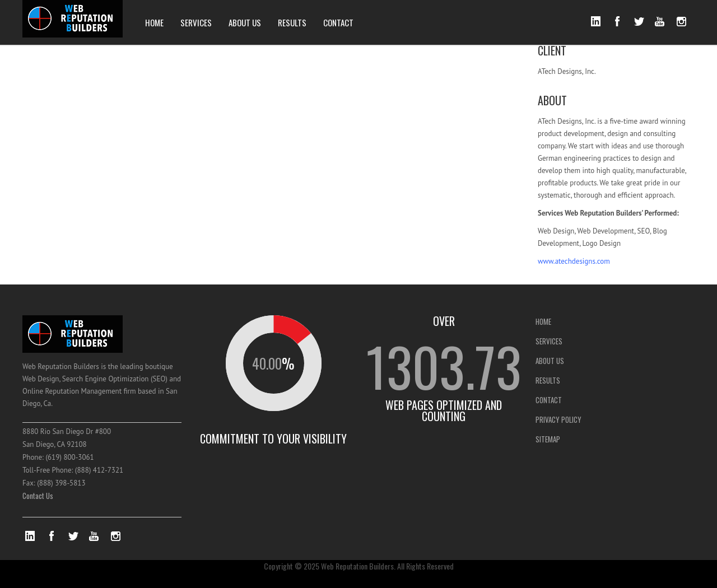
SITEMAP (548, 439)
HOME (154, 22)
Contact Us (38, 496)
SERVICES (196, 22)
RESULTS (292, 22)
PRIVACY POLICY (558, 419)
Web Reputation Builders (357, 566)
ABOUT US (245, 22)
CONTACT (338, 22)
